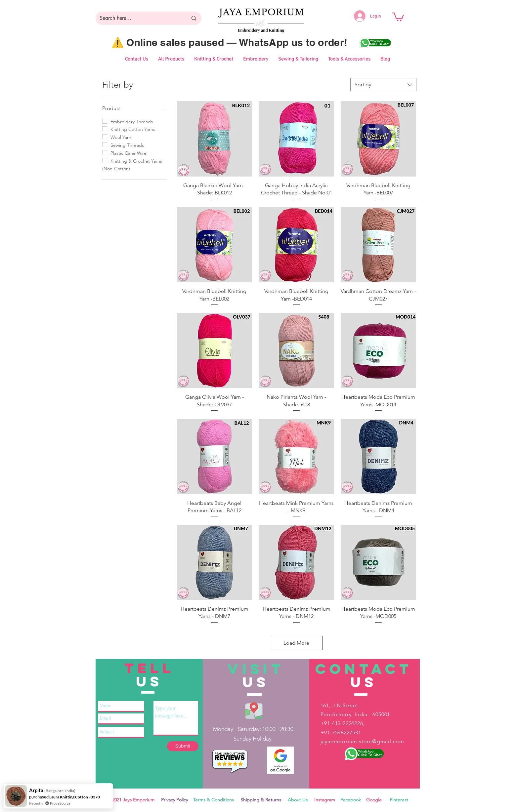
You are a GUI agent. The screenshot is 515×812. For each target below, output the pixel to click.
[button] (398, 16)
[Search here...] (139, 18)
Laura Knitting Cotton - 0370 (75, 797)
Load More (296, 643)
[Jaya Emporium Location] (254, 710)
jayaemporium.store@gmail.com (362, 741)
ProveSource (60, 803)
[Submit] (183, 746)
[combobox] (383, 85)
